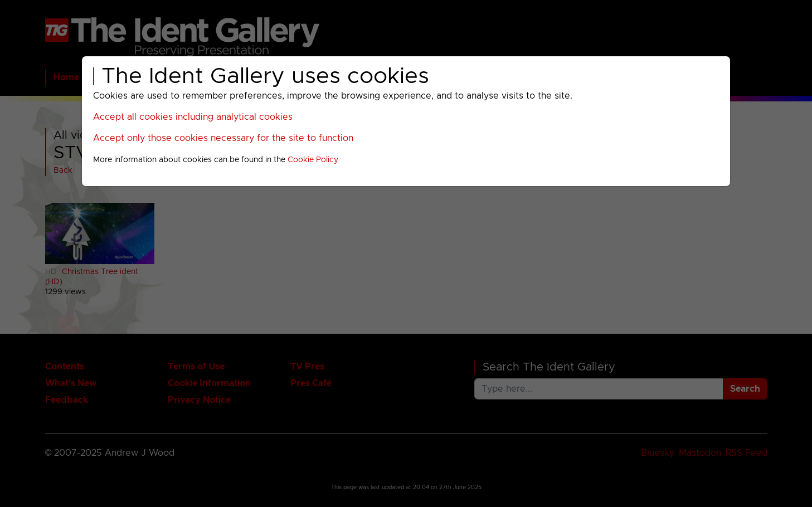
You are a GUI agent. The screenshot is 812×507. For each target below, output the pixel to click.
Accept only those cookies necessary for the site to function (223, 138)
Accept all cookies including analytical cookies (193, 117)
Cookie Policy (313, 160)
